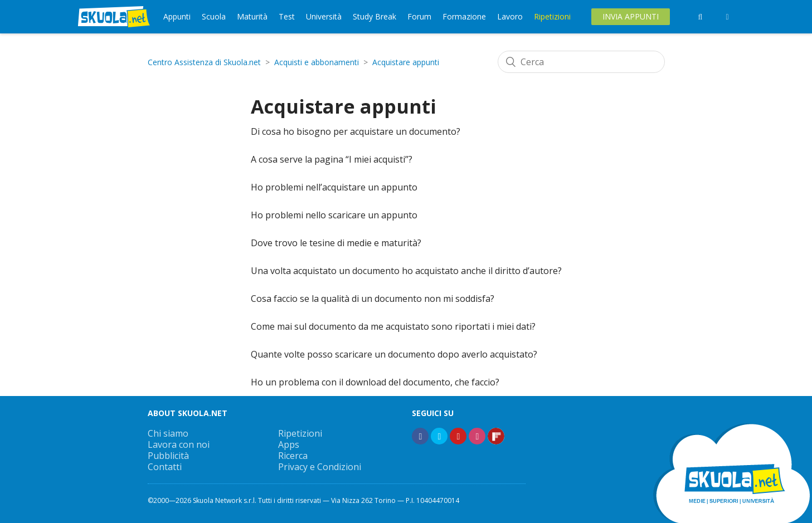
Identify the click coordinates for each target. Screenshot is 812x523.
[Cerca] (581, 62)
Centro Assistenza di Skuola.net (204, 62)
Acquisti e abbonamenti (317, 62)
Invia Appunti (631, 16)
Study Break (375, 16)
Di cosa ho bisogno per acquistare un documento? (356, 131)
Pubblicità (168, 456)
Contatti (165, 467)
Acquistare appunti (406, 62)
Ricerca (293, 456)
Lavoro (510, 16)
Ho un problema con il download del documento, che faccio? (375, 382)
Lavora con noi (179, 444)
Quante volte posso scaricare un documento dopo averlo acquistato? (394, 354)
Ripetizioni (552, 16)
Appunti (177, 16)
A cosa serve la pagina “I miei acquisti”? (332, 159)
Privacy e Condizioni (320, 467)
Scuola (214, 16)
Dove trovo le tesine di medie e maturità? (336, 243)
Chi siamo (168, 433)
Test (287, 16)
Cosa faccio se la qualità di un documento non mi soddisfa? (373, 299)
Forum (419, 16)
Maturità (252, 16)
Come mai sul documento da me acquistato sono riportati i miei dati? (393, 326)
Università (324, 16)
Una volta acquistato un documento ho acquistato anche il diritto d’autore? (406, 271)
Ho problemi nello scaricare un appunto (334, 215)
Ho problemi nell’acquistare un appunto (334, 187)
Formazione (464, 16)
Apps (289, 444)
